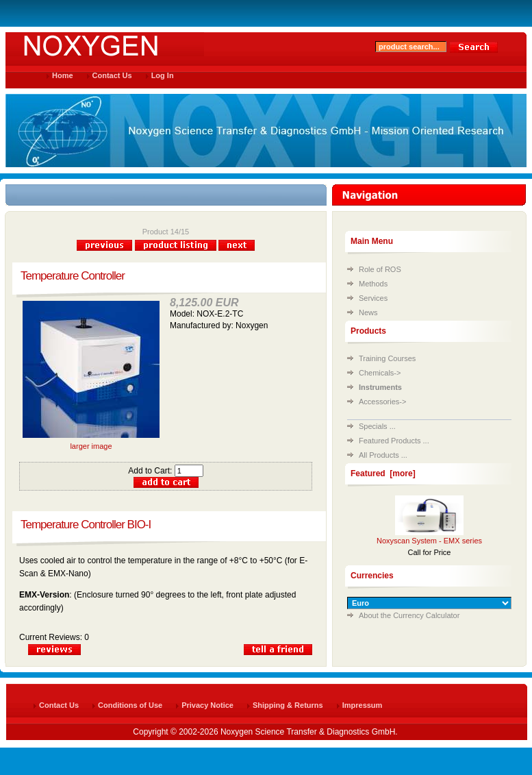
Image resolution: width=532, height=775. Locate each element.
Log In (163, 75)
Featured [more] (383, 473)
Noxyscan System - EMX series (429, 541)
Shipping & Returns (288, 705)
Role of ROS (380, 269)
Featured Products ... (394, 441)
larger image (91, 442)
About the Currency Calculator (409, 615)
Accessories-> (382, 402)
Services (373, 298)
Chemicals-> (380, 373)
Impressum (363, 705)
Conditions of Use (130, 705)
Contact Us (112, 75)
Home (63, 75)
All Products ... (383, 455)
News (368, 312)
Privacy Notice (207, 705)
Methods (373, 284)
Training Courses (387, 358)
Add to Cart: (165, 471)
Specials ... (377, 426)
